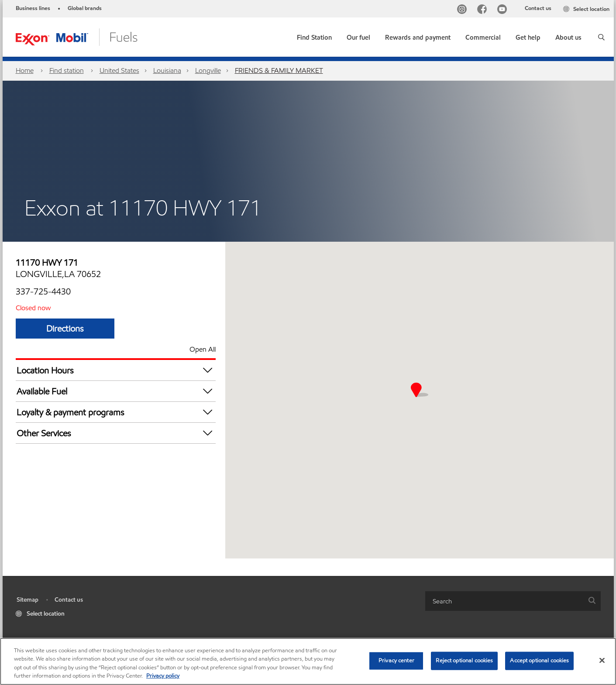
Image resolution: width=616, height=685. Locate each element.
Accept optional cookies (539, 661)
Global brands (85, 8)
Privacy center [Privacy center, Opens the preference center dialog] (396, 661)
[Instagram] (464, 10)
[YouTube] (504, 10)
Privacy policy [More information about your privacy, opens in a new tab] (163, 676)
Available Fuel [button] (116, 391)
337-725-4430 (43, 291)
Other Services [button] (116, 433)
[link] (314, 36)
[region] (308, 661)
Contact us (538, 8)
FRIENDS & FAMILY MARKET (279, 70)
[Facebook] (484, 10)
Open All (203, 349)
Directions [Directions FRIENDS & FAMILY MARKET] (65, 329)
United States (119, 70)
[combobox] (513, 601)
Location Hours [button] (116, 370)
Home (25, 70)
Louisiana (167, 70)
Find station (67, 70)
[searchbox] (504, 601)
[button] (601, 37)
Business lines (33, 8)
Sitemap (28, 600)
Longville (208, 70)
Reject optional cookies (464, 661)
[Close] (602, 660)
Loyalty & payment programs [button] (116, 412)
